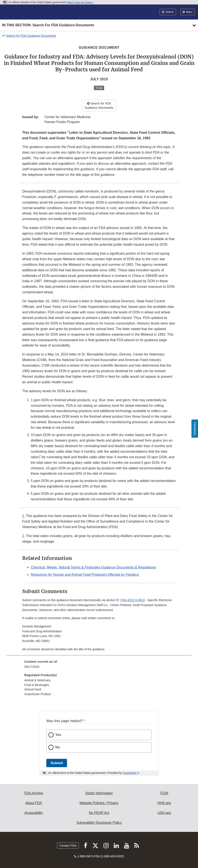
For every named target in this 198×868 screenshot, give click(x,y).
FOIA (164, 793)
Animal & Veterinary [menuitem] (37, 680)
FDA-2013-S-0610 (133, 600)
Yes (58, 735)
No (58, 747)
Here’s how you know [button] (80, 2)
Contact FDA (68, 846)
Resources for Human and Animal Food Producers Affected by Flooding (85, 575)
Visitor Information (99, 793)
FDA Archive (34, 793)
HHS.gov (164, 803)
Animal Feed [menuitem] (33, 689)
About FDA (34, 803)
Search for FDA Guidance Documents (31, 36)
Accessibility (34, 813)
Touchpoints (130, 773)
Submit (57, 763)
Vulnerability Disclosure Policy (99, 823)
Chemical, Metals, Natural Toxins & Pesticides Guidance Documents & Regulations (93, 567)
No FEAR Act (99, 813)
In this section (48, 25)
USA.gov (164, 813)
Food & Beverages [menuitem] (37, 685)
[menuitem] (99, 666)
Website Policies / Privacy (99, 803)
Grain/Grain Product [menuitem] (38, 694)
